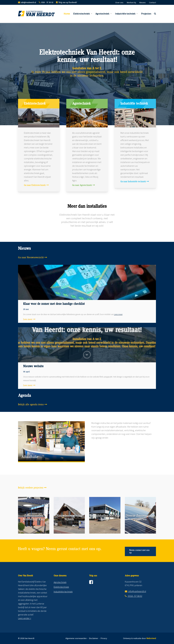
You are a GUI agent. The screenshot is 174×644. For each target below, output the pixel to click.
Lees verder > (25, 618)
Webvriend (151, 638)
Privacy (104, 638)
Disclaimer (94, 638)
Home (67, 14)
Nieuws (143, 2)
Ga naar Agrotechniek (82, 185)
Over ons (119, 2)
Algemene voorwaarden (76, 638)
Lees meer (118, 314)
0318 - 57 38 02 (47, 3)
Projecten (146, 14)
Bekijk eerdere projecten (31, 488)
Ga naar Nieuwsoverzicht (31, 257)
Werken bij (131, 2)
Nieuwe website (33, 366)
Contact (153, 2)
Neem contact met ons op (139, 551)
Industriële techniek (125, 14)
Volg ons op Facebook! (68, 3)
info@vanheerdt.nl (28, 3)
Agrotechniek (102, 14)
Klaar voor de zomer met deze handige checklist (54, 304)
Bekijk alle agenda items (31, 405)
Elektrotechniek (81, 14)
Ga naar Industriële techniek (133, 182)
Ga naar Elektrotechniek (35, 185)
